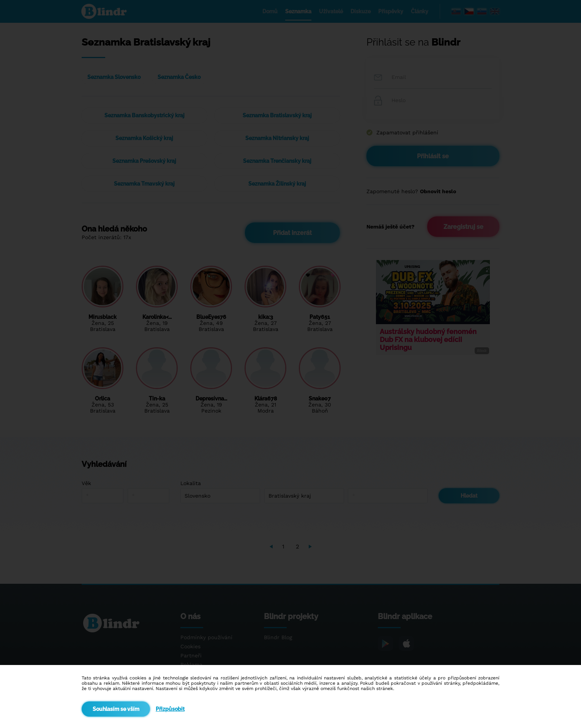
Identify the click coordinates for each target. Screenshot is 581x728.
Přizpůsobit (170, 709)
